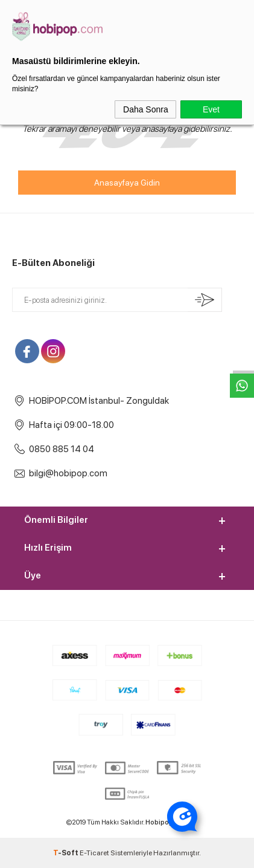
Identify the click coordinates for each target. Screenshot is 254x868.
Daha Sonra (146, 109)
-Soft (66, 853)
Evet (211, 109)
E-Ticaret (94, 853)
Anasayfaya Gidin (127, 183)
